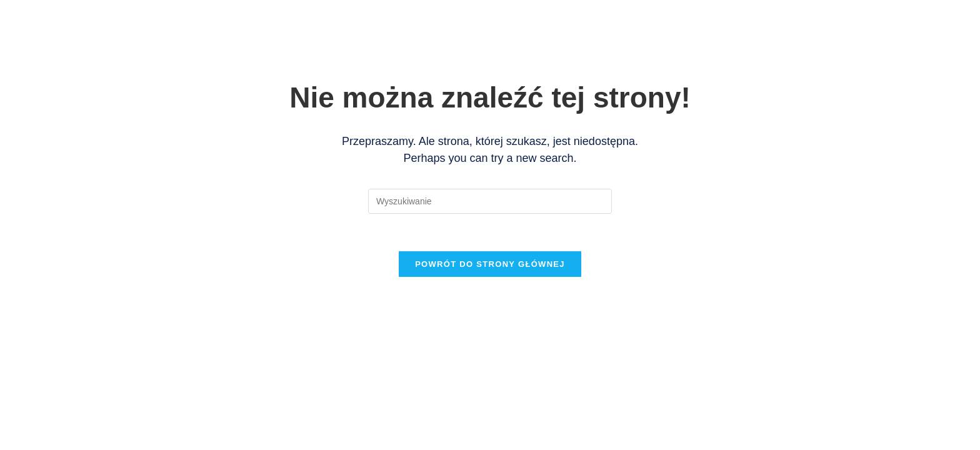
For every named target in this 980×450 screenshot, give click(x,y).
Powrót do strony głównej (490, 264)
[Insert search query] (490, 201)
